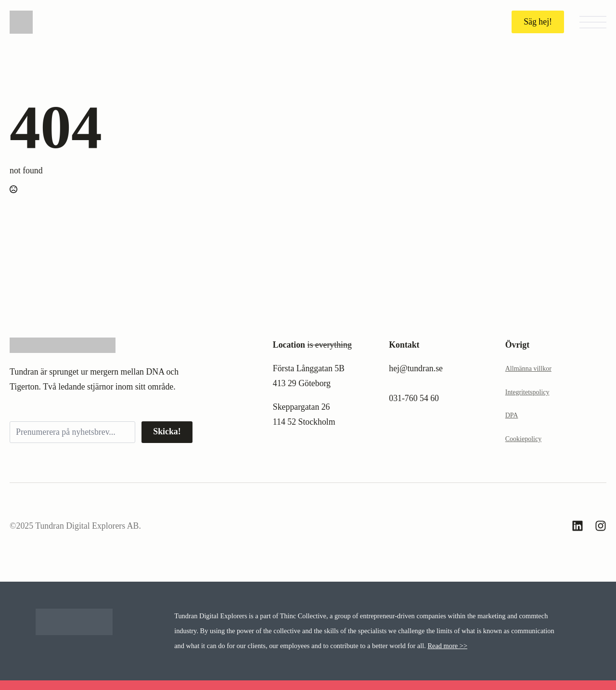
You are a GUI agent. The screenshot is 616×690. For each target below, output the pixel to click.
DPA (512, 415)
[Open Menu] (593, 22)
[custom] (577, 526)
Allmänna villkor (528, 369)
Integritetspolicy (527, 392)
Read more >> (447, 646)
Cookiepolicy (523, 439)
